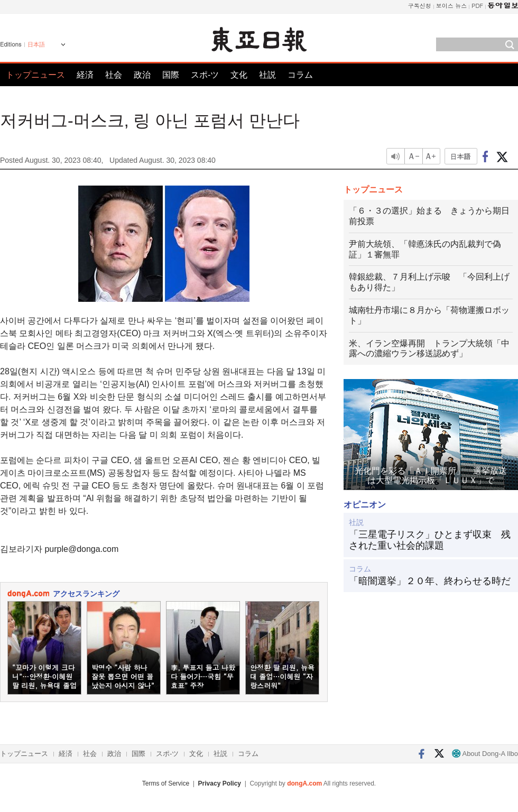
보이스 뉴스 (452, 6)
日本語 (36, 44)
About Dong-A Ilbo (485, 754)
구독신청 (420, 6)
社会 (114, 75)
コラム (300, 75)
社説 (267, 75)
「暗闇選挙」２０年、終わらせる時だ (430, 581)
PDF (477, 6)
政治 (142, 75)
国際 (171, 75)
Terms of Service (166, 783)
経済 (85, 75)
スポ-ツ (205, 75)
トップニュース (35, 75)
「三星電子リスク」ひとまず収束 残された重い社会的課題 (430, 540)
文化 (239, 75)
